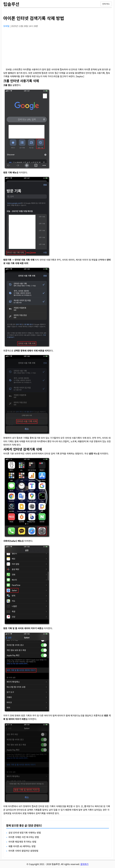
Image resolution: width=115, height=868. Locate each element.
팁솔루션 (11, 4)
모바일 (7, 26)
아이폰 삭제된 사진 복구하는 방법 (24, 837)
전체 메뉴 (106, 4)
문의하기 (84, 864)
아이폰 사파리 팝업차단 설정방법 (23, 851)
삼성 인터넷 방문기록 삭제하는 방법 (25, 833)
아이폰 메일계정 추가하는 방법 (22, 842)
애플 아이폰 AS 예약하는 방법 (22, 846)
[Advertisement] (58, 49)
